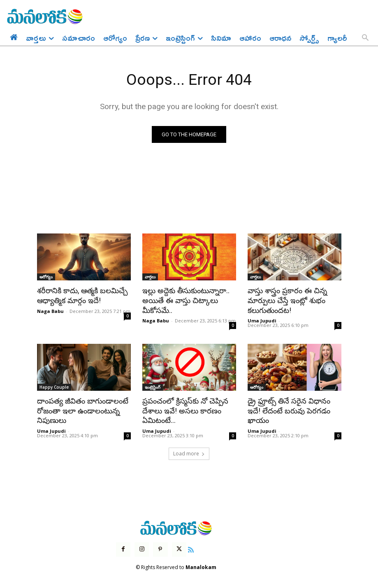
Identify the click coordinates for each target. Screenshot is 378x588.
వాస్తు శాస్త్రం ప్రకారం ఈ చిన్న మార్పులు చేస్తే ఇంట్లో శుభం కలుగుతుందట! (284, 300)
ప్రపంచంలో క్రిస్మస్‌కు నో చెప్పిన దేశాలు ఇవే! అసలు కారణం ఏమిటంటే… (182, 408)
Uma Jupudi (262, 319)
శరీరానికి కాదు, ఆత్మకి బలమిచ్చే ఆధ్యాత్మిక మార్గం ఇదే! (79, 295)
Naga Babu (50, 310)
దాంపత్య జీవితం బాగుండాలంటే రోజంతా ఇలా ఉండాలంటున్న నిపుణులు (80, 408)
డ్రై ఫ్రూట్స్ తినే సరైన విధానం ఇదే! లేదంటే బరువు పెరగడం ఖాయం (292, 404)
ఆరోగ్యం (46, 277)
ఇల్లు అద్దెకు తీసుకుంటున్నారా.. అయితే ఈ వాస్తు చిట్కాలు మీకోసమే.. (184, 300)
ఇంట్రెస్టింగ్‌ (153, 385)
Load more (189, 450)
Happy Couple (54, 385)
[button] (365, 38)
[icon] (190, 546)
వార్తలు (150, 277)
